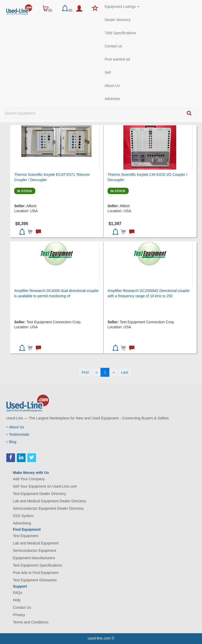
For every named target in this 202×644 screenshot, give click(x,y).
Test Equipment (26, 536)
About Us (112, 86)
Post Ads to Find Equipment (36, 573)
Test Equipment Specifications (37, 565)
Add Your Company (29, 479)
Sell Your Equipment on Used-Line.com (45, 486)
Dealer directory (118, 20)
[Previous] (97, 372)
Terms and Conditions (31, 622)
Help (17, 600)
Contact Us (22, 607)
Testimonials (18, 434)
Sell (108, 72)
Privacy (19, 615)
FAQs (17, 593)
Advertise (112, 99)
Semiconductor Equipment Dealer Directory (48, 508)
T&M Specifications (120, 33)
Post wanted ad (117, 59)
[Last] (125, 372)
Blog (11, 442)
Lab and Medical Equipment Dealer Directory (50, 501)
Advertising (22, 523)
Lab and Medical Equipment (36, 543)
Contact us (113, 46)
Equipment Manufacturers (34, 558)
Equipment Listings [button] (122, 7)
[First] (85, 372)
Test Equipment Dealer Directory (39, 494)
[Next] (114, 372)
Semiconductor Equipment (34, 551)
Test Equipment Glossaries (35, 580)
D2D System (23, 516)
